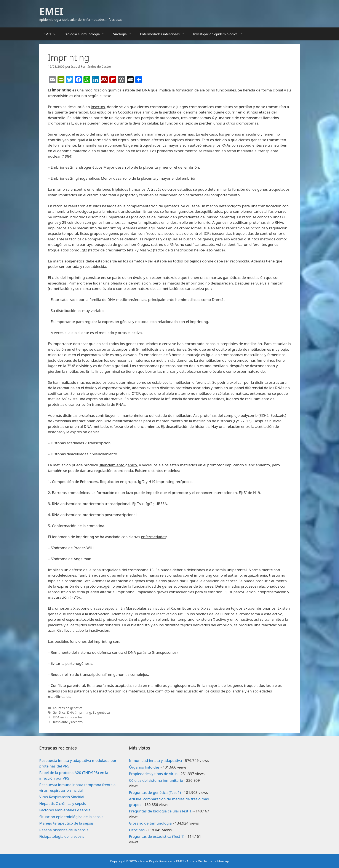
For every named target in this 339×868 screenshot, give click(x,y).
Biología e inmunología (87, 34)
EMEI (51, 11)
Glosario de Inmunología (150, 823)
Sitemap (223, 861)
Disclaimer (206, 861)
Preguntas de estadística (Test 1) (157, 836)
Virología (125, 34)
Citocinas (137, 830)
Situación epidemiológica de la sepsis (71, 817)
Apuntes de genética (68, 708)
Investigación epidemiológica (220, 34)
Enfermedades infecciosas (164, 34)
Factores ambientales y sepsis (65, 810)
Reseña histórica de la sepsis (64, 830)
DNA (70, 712)
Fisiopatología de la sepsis (62, 836)
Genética (59, 712)
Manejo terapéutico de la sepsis (67, 823)
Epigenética (101, 712)
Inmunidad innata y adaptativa (155, 760)
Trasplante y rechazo (68, 722)
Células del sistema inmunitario (156, 780)
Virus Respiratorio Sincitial (62, 797)
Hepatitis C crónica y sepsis (63, 803)
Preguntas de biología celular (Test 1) (161, 811)
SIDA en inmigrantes (68, 717)
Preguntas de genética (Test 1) (155, 792)
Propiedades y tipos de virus (153, 774)
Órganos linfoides (144, 767)
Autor (191, 861)
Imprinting (83, 712)
